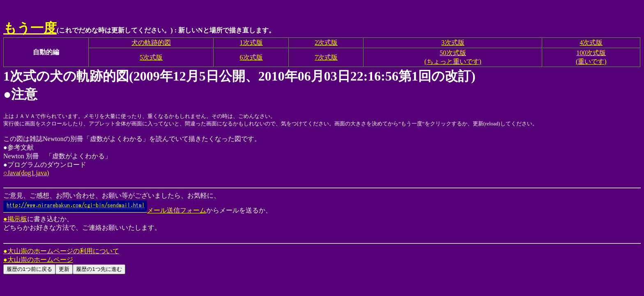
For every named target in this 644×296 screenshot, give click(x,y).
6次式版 (251, 57)
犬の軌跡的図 (151, 43)
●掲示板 (15, 219)
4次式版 (591, 43)
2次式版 (326, 43)
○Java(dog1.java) (26, 173)
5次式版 (151, 57)
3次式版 (453, 43)
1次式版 (251, 43)
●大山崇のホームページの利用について (61, 251)
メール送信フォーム (105, 210)
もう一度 (30, 28)
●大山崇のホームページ (38, 260)
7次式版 (326, 57)
